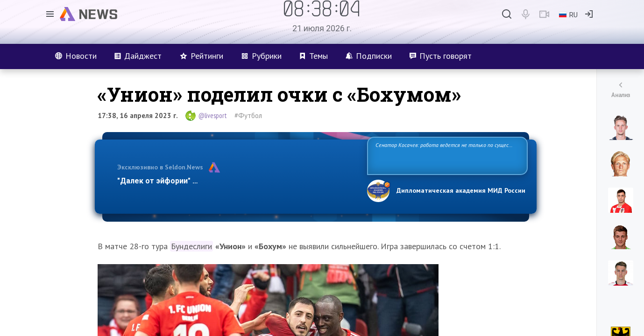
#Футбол (248, 115)
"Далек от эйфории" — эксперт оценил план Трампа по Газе (226, 181)
